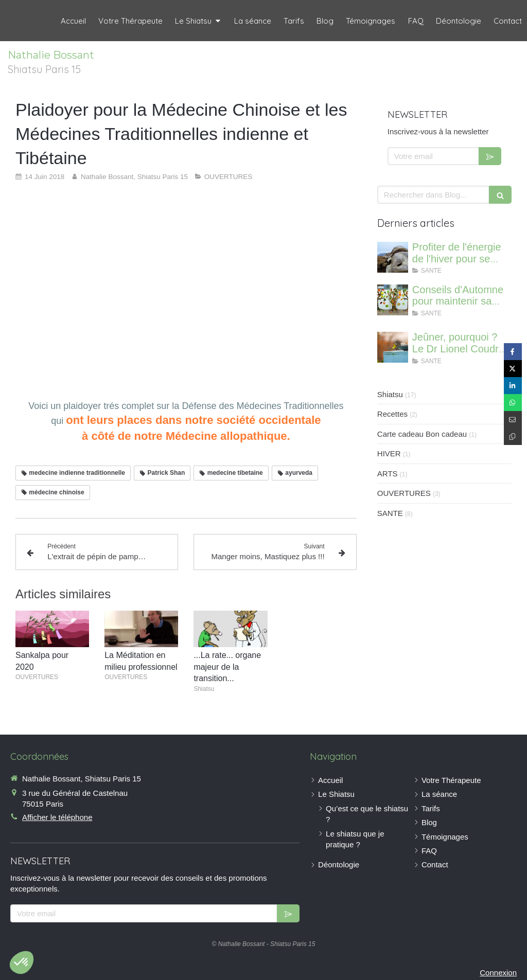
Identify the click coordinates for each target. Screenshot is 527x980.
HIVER (389, 453)
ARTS (388, 474)
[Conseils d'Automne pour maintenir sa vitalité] (393, 300)
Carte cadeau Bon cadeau (422, 434)
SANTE (390, 513)
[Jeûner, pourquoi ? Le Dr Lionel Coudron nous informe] (393, 347)
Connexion (498, 973)
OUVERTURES (404, 493)
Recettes (392, 414)
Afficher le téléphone (57, 817)
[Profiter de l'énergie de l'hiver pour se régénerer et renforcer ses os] (393, 257)
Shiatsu (390, 394)
